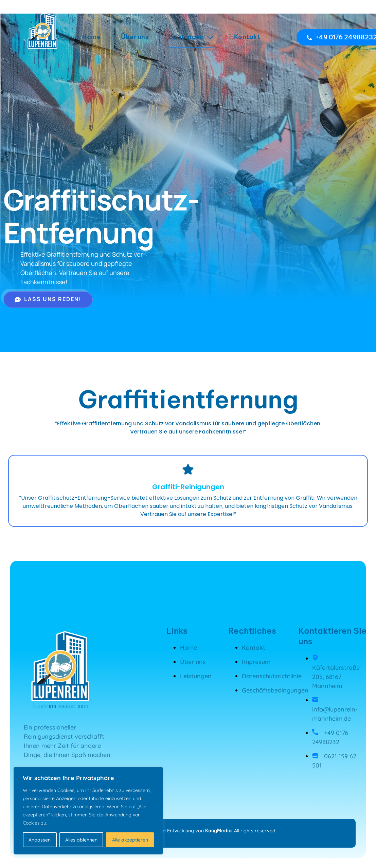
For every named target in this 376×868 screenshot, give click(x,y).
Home (91, 37)
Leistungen (191, 37)
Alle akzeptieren (130, 840)
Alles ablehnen (81, 840)
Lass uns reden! (48, 299)
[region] (88, 811)
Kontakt (247, 37)
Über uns (135, 37)
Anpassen (40, 840)
